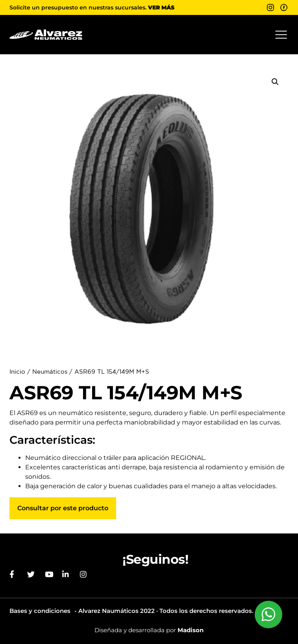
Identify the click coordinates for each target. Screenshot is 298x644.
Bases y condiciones (40, 611)
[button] (281, 35)
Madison (191, 630)
